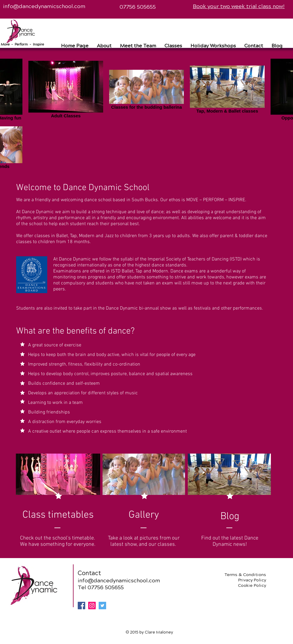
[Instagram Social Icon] (92, 606)
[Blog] (230, 517)
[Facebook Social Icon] (81, 606)
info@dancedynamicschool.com (44, 6)
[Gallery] (144, 515)
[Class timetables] (58, 515)
